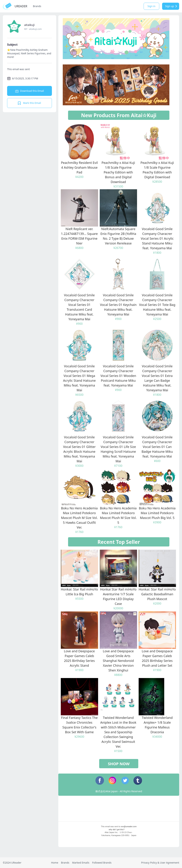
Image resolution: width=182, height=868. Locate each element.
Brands (37, 6)
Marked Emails (81, 863)
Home (55, 863)
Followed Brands (102, 863)
